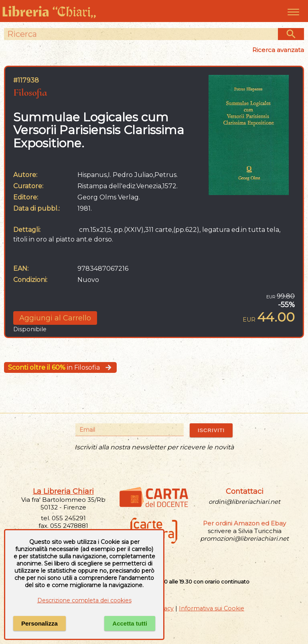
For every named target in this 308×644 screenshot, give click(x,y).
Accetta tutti (130, 623)
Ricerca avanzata (278, 50)
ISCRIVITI (211, 430)
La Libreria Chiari (63, 491)
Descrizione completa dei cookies (84, 600)
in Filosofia (60, 367)
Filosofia (30, 92)
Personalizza (40, 623)
